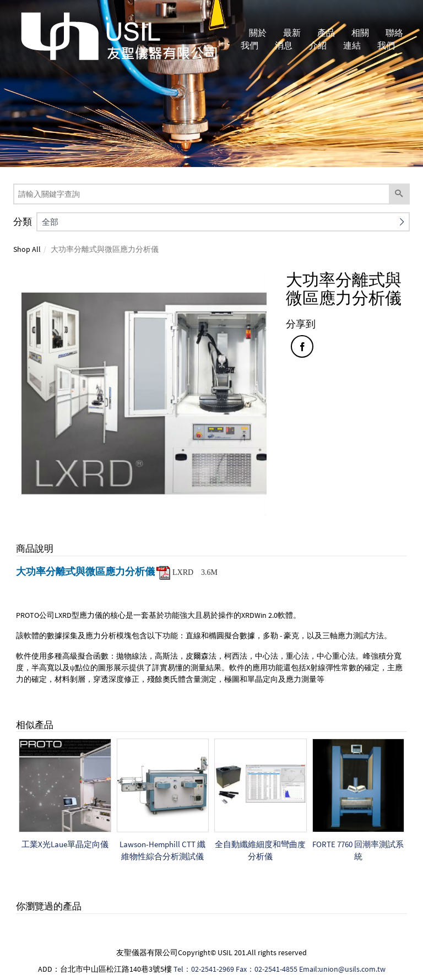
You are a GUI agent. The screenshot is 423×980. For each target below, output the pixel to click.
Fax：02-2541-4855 (267, 969)
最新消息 (289, 39)
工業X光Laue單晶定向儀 (65, 844)
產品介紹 (323, 39)
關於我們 (255, 39)
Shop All (27, 249)
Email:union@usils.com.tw (342, 969)
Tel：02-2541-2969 (204, 969)
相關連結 (357, 39)
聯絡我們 (391, 39)
